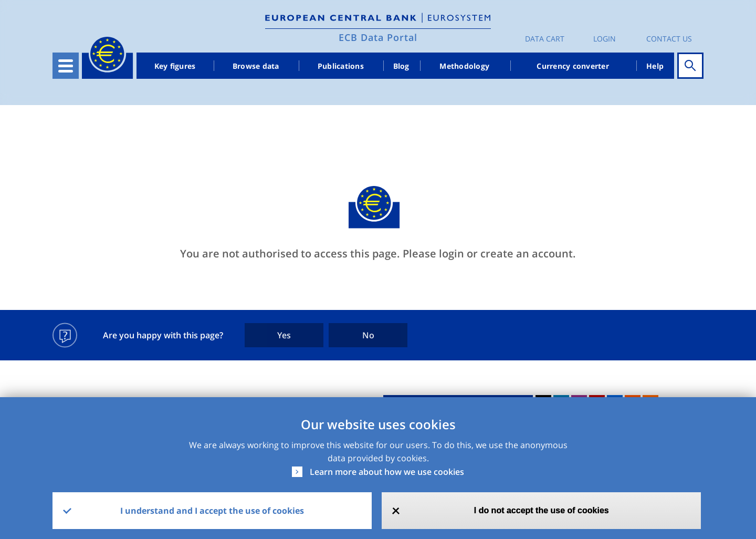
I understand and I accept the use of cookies (212, 511)
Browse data (256, 66)
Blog (401, 66)
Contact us (669, 39)
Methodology (464, 66)
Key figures (175, 66)
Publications (341, 66)
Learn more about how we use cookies (387, 472)
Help (655, 66)
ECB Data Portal (378, 37)
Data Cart (545, 39)
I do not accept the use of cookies (542, 510)
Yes (284, 335)
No (368, 335)
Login (605, 39)
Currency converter (573, 66)
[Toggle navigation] (66, 66)
